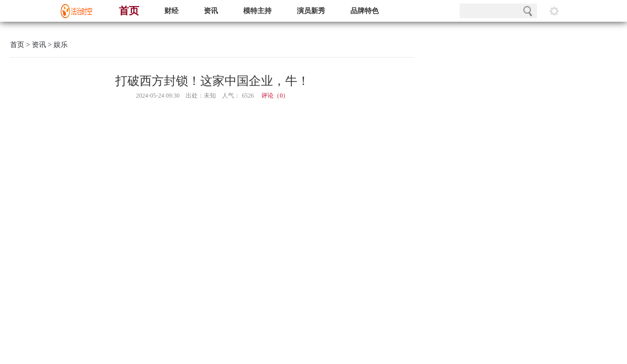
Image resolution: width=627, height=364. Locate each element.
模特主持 (257, 11)
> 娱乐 (57, 45)
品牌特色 (365, 11)
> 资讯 (35, 45)
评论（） (275, 96)
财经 (171, 11)
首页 (129, 11)
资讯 (211, 11)
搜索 (528, 11)
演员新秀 (311, 11)
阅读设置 (554, 11)
